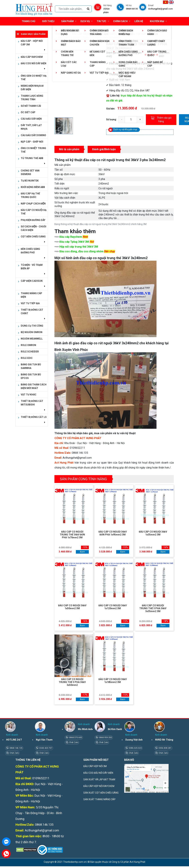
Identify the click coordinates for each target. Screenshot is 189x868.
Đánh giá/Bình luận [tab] (104, 149)
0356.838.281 (165, 748)
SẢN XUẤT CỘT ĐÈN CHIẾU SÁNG (101, 793)
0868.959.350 (105, 737)
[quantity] (131, 120)
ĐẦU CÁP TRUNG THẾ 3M (86, 34)
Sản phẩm (69, 21)
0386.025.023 (135, 748)
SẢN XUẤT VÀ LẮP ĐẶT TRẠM (99, 779)
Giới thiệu (48, 21)
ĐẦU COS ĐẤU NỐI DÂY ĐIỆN (98, 773)
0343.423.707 (46, 748)
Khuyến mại (157, 21)
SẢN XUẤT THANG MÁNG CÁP (99, 799)
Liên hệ (139, 21)
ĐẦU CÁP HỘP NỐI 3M (95, 766)
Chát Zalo (14, 753)
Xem (82, 552)
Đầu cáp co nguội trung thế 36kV (126, 34)
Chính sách (122, 21)
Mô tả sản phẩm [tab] (69, 149)
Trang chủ (28, 21)
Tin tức (103, 21)
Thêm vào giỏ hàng (161, 120)
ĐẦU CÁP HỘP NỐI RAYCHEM (99, 786)
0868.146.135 (16, 748)
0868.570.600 (75, 737)
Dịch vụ (85, 21)
